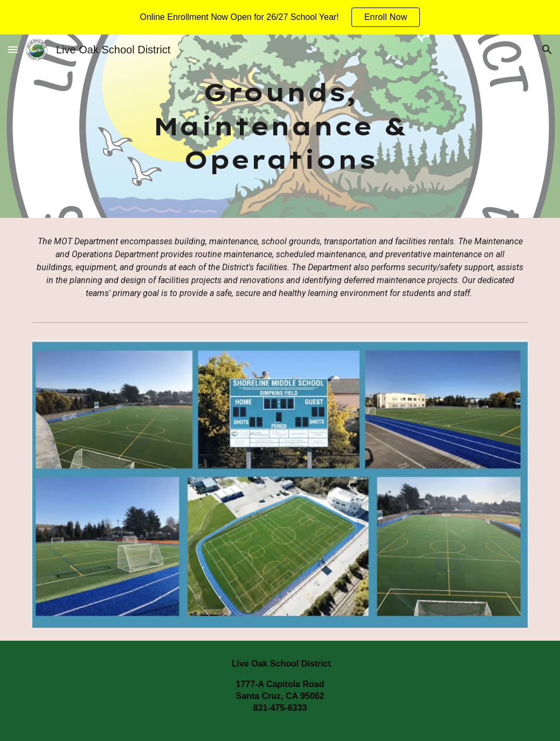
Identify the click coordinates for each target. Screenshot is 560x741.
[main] (280, 126)
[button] (13, 49)
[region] (280, 17)
